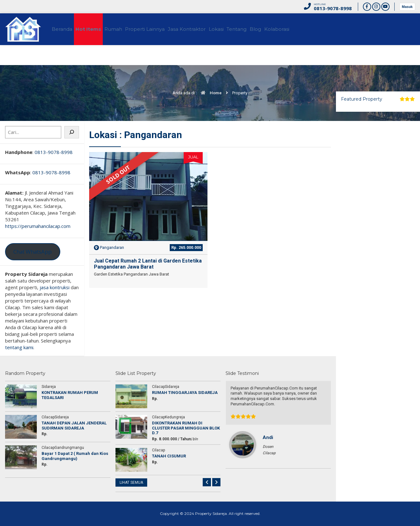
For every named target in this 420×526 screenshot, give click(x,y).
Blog (300, 29)
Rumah (128, 29)
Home (210, 93)
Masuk (407, 7)
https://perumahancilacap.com (38, 226)
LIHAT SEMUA (131, 483)
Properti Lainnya (166, 29)
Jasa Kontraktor (214, 29)
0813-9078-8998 (54, 152)
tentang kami (19, 347)
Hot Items (98, 29)
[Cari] (72, 132)
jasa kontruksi (55, 287)
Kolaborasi (327, 29)
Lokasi (249, 29)
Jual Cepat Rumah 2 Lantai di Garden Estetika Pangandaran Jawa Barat (148, 264)
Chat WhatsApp (33, 252)
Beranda (66, 29)
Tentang (275, 29)
